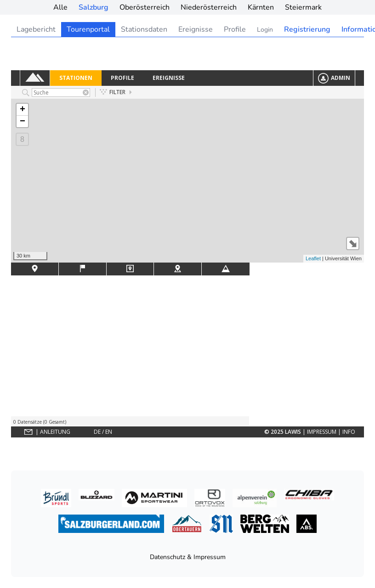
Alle (60, 7)
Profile (235, 29)
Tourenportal (88, 29)
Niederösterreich (209, 7)
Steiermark (303, 7)
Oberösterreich (145, 7)
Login (265, 30)
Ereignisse (196, 29)
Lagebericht (36, 29)
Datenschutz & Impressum (188, 557)
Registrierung (307, 29)
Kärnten (261, 7)
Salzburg (94, 7)
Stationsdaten (144, 29)
